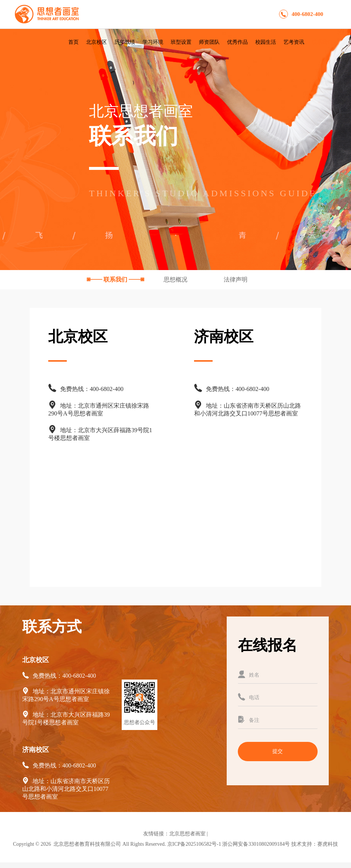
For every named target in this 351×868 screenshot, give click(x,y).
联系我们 (322, 42)
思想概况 (176, 280)
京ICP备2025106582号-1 (194, 844)
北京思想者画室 (187, 834)
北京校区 (96, 42)
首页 (73, 42)
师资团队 (209, 42)
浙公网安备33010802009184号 (256, 844)
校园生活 (266, 42)
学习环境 (153, 42)
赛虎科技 (328, 844)
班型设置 (181, 42)
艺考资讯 (294, 42)
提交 (278, 751)
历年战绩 (125, 42)
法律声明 (236, 280)
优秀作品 (237, 42)
